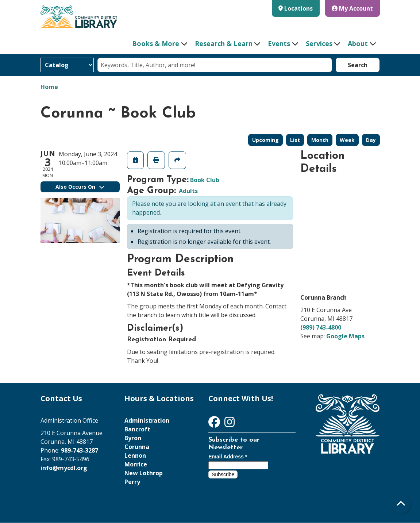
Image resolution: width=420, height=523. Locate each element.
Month (320, 140)
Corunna (137, 447)
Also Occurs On (80, 187)
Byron (133, 438)
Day (371, 140)
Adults (188, 191)
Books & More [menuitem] (156, 43)
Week (347, 140)
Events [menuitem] (279, 43)
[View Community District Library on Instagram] (230, 424)
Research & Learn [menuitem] (224, 43)
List (295, 140)
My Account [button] (352, 8)
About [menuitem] (358, 43)
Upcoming (265, 140)
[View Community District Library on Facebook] (215, 424)
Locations (298, 8)
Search (358, 65)
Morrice (136, 464)
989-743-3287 (80, 450)
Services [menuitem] (319, 43)
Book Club (205, 180)
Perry (132, 482)
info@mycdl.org (64, 468)
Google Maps (345, 336)
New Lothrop (144, 473)
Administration (147, 420)
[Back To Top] (401, 504)
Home (49, 87)
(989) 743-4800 (321, 327)
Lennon (135, 455)
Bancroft (137, 429)
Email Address (228, 457)
